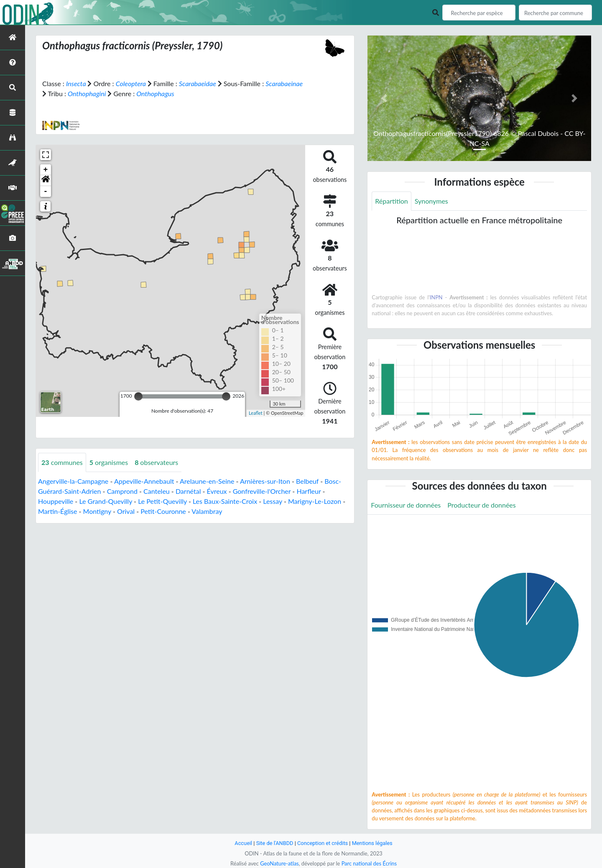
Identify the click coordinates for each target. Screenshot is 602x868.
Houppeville (56, 501)
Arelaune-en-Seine (207, 481)
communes (62, 462)
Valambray (207, 511)
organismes (109, 462)
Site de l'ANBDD (275, 843)
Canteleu (157, 491)
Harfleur (309, 491)
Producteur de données (481, 505)
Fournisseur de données (406, 505)
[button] (46, 181)
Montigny (97, 511)
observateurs (156, 462)
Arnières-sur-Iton (265, 481)
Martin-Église (57, 511)
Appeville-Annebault (144, 481)
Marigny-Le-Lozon (315, 501)
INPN (436, 297)
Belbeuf (307, 481)
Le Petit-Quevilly (162, 501)
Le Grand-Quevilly (106, 501)
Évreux (217, 491)
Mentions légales (372, 843)
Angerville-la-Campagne (73, 481)
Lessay (273, 501)
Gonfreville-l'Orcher (262, 491)
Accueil (243, 843)
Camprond (122, 491)
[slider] (138, 396)
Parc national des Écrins (369, 863)
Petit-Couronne (163, 511)
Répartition (391, 201)
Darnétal (188, 491)
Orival (126, 511)
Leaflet (256, 413)
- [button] (46, 191)
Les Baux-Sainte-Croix (225, 501)
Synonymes (431, 201)
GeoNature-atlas (279, 863)
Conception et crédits (323, 843)
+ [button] (46, 170)
